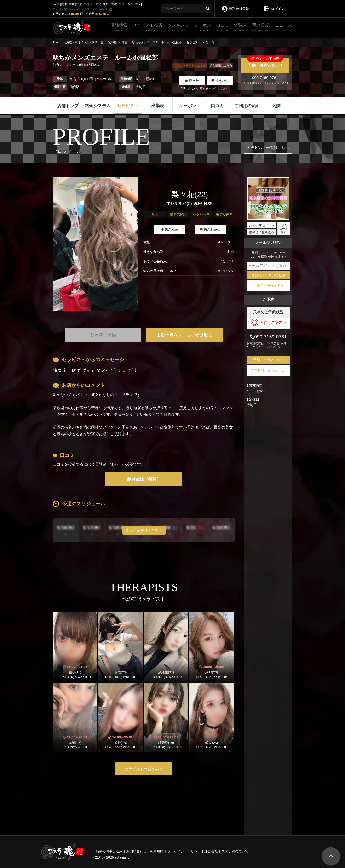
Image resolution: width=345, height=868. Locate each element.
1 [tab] (96, 318)
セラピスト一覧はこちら (268, 148)
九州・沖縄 (110, 4)
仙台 (57, 65)
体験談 (240, 28)
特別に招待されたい (268, 370)
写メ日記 (261, 28)
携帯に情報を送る (262, 232)
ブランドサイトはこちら (190, 65)
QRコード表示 (284, 229)
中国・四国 (126, 4)
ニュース (284, 28)
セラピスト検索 (148, 28)
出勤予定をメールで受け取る (184, 335)
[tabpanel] (95, 244)
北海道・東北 (92, 4)
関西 (72, 4)
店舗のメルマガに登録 (268, 275)
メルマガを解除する (268, 285)
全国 (57, 4)
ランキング (178, 28)
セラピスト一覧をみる (144, 769)
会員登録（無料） (144, 479)
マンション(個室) (75, 65)
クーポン (202, 28)
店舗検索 (119, 28)
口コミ (223, 28)
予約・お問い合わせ (265, 63)
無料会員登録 (235, 5)
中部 (79, 4)
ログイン (274, 5)
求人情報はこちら (221, 65)
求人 (138, 4)
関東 (64, 4)
